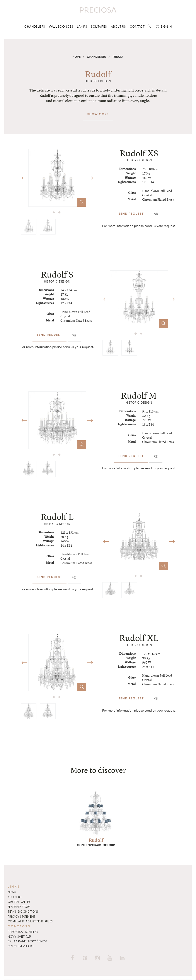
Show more (98, 112)
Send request (131, 211)
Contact (137, 27)
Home (77, 57)
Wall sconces (61, 27)
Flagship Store (19, 907)
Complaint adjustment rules (30, 921)
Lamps (82, 27)
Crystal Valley (19, 902)
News (12, 892)
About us (118, 27)
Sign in (164, 27)
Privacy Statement (22, 917)
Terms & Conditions (23, 912)
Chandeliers (35, 27)
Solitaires (99, 27)
